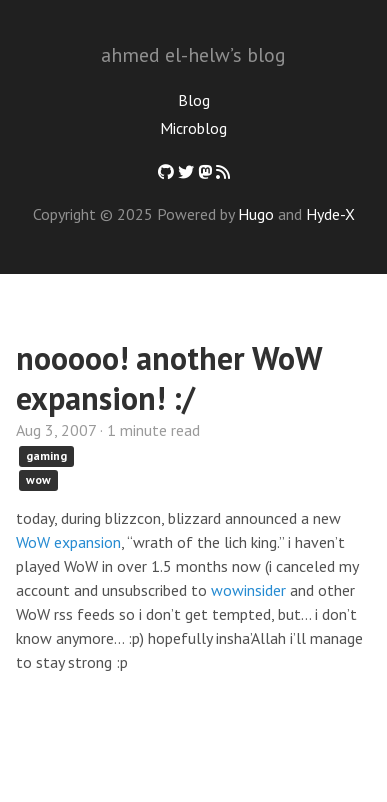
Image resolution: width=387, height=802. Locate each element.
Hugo (256, 214)
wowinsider (248, 590)
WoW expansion (68, 542)
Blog (194, 100)
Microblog (193, 128)
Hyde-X (330, 214)
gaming (46, 455)
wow (38, 479)
